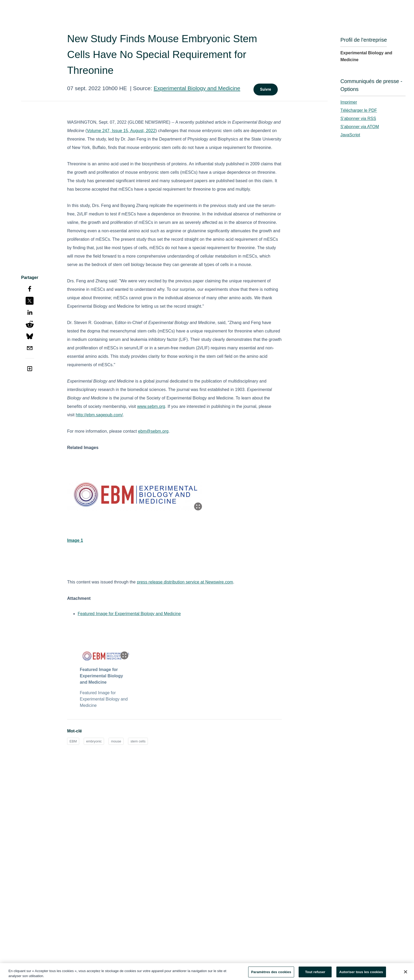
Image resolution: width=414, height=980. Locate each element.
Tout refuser (315, 974)
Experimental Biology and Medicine (197, 88)
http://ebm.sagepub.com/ (99, 415)
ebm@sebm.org (153, 431)
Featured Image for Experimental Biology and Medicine (129, 614)
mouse (116, 741)
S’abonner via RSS (358, 119)
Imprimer (349, 102)
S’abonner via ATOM (360, 127)
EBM (73, 741)
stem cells (138, 741)
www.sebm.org (151, 406)
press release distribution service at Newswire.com (185, 582)
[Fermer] (406, 974)
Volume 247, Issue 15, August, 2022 (121, 131)
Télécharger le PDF (359, 110)
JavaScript (350, 135)
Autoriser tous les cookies (361, 974)
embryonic (94, 741)
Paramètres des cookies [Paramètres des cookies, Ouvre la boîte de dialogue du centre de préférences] (271, 974)
